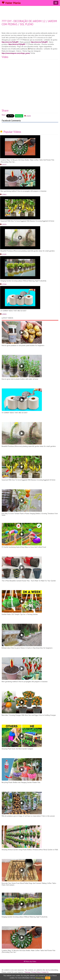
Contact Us (45, 972)
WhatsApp (19, 116)
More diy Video (30, 961)
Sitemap (27, 972)
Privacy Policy (36, 972)
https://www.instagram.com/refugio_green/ (16, 53)
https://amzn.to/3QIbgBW (10, 42)
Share (4, 115)
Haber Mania (11, 3)
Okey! (48, 978)
